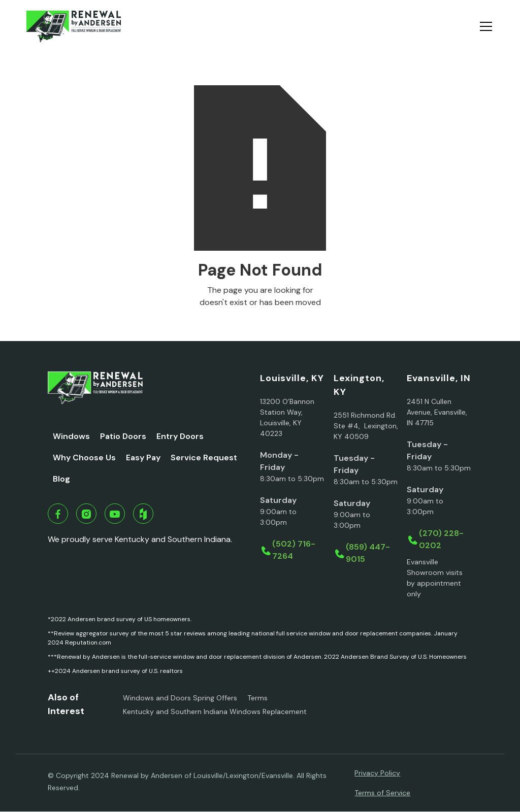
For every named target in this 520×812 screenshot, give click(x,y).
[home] (73, 26)
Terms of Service (382, 793)
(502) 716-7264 (294, 550)
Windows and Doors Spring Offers (180, 698)
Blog (61, 479)
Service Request (204, 458)
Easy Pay (143, 458)
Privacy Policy (377, 773)
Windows (71, 436)
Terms (257, 698)
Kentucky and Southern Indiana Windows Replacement (215, 712)
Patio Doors (123, 436)
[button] (484, 26)
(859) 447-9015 (368, 553)
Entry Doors (180, 436)
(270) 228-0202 (441, 539)
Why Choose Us (84, 458)
